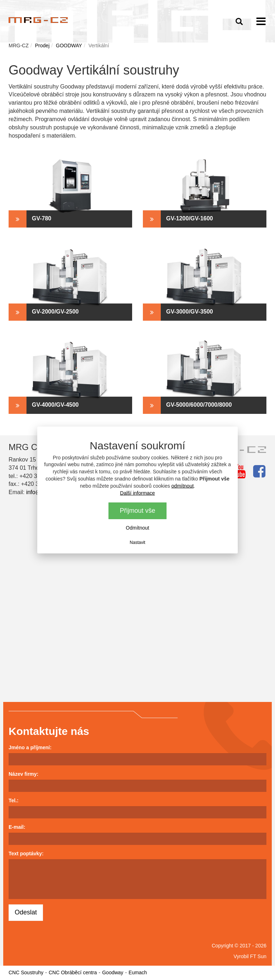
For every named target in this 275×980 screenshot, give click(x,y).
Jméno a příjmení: (30, 747)
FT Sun (258, 956)
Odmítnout (137, 528)
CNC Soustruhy (26, 972)
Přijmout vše (137, 511)
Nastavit (137, 542)
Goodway (113, 972)
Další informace (137, 493)
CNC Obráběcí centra (73, 972)
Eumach (138, 972)
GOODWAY (69, 46)
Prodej (42, 46)
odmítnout (183, 486)
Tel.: (14, 800)
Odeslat (26, 912)
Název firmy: (23, 774)
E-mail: (17, 827)
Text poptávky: (26, 854)
